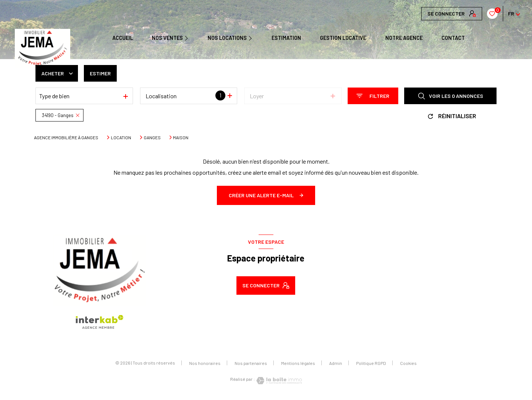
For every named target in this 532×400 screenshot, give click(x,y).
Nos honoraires (205, 363)
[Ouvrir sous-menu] (189, 38)
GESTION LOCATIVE (343, 38)
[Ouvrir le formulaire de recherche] (373, 96)
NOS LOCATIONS (227, 38)
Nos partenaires (251, 363)
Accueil (123, 38)
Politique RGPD (371, 363)
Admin (336, 363)
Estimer (100, 73)
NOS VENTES (167, 38)
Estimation (286, 38)
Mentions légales (298, 363)
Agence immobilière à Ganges (66, 137)
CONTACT (453, 38)
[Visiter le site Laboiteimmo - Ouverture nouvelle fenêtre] (279, 381)
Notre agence (404, 38)
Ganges (152, 137)
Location (121, 137)
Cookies (408, 363)
